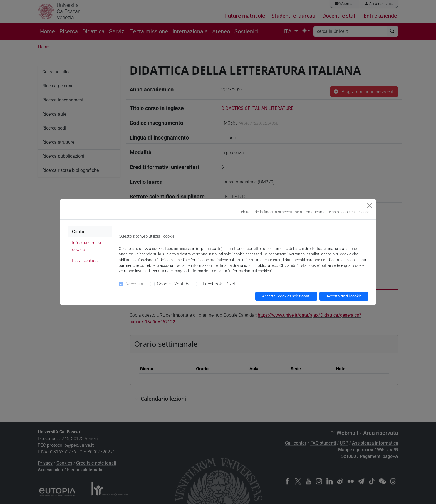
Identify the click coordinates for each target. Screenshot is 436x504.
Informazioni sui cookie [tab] (88, 246)
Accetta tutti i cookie (344, 296)
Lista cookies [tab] (85, 261)
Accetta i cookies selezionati (286, 296)
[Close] (370, 206)
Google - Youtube (174, 284)
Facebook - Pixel (219, 284)
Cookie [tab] (79, 232)
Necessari (135, 284)
